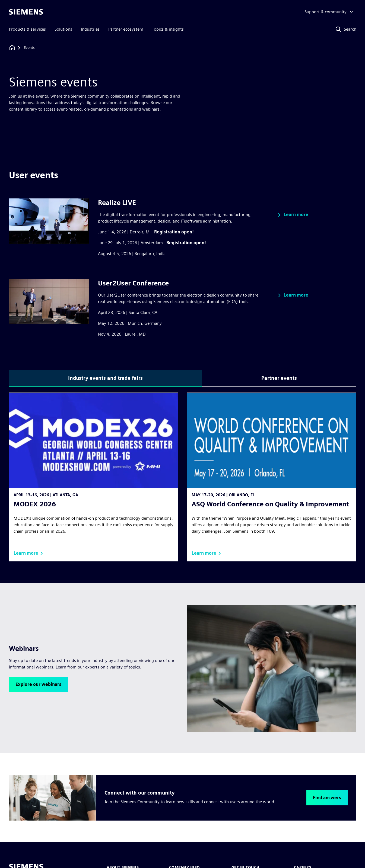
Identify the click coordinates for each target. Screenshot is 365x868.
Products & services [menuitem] (27, 29)
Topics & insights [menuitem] (168, 29)
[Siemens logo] (26, 12)
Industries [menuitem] (90, 29)
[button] (292, 215)
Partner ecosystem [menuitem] (126, 29)
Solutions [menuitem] (63, 29)
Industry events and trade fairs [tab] (105, 378)
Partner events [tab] (279, 378)
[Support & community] (329, 12)
